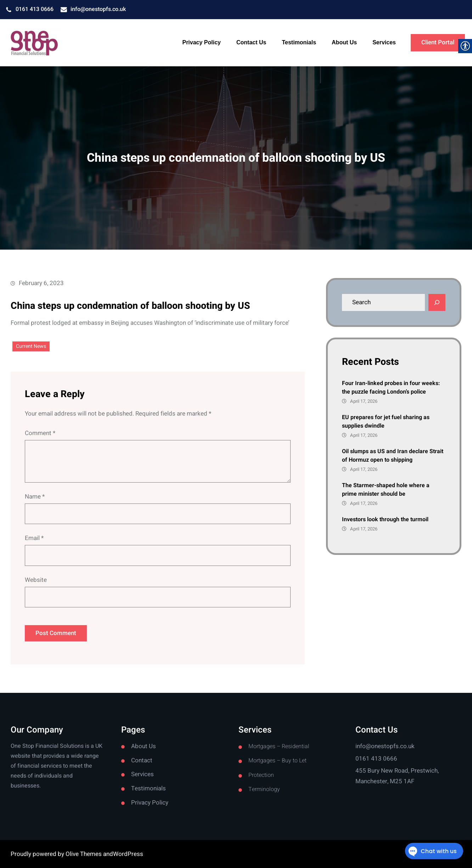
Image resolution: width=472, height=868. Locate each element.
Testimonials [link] (148, 788)
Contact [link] (142, 760)
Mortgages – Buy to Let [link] (277, 761)
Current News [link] (31, 346)
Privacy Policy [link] (150, 803)
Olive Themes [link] (84, 854)
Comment (40, 433)
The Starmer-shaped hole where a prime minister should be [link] (386, 490)
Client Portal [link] (438, 42)
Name (35, 497)
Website (36, 580)
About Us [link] (144, 746)
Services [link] (142, 774)
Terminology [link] (264, 789)
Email (34, 538)
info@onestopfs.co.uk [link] (98, 9)
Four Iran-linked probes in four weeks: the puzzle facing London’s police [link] (391, 388)
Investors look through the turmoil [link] (385, 519)
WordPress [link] (128, 854)
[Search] (437, 302)
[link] (34, 43)
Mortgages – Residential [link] (279, 746)
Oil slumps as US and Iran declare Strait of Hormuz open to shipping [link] (393, 456)
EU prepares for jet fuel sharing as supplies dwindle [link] (386, 422)
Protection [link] (261, 775)
